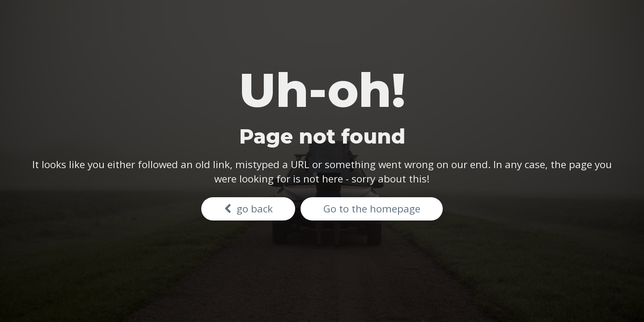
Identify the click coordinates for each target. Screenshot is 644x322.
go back (248, 209)
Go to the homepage (372, 209)
